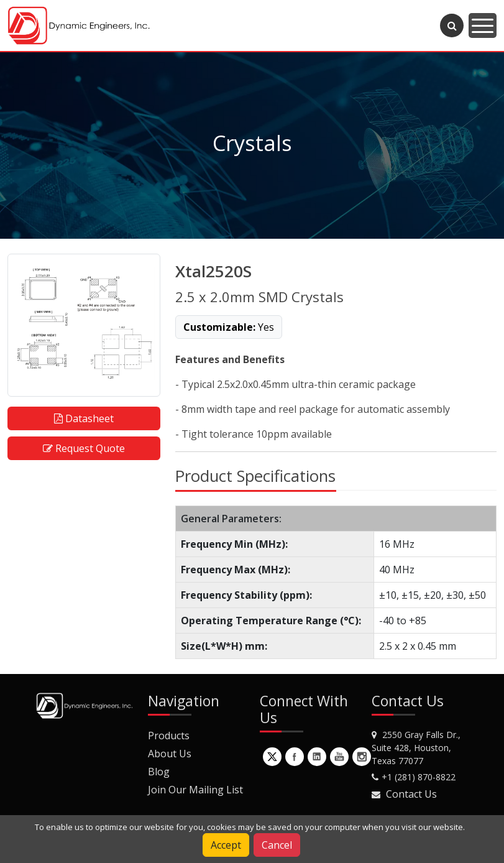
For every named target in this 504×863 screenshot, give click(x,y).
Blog (159, 772)
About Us (170, 754)
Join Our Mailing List (195, 790)
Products (169, 736)
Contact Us (411, 794)
